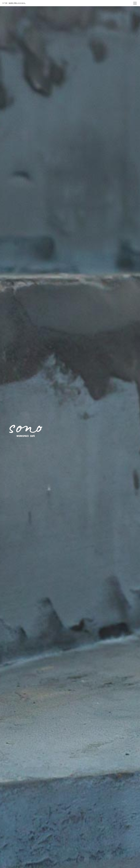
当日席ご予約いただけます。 (17, 3)
